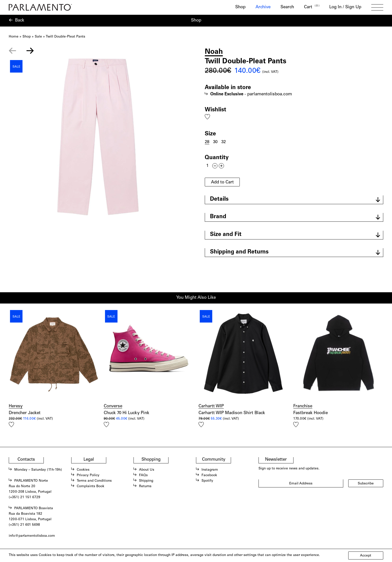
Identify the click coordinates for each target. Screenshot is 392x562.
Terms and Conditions (94, 481)
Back (20, 21)
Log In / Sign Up (345, 7)
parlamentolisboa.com (270, 94)
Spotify (207, 481)
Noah (214, 52)
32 (223, 142)
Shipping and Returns (239, 252)
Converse (113, 406)
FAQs (143, 475)
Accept (366, 556)
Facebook (209, 475)
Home (14, 37)
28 (207, 142)
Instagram (210, 470)
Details (219, 199)
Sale (38, 37)
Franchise (303, 406)
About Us (147, 470)
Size (210, 134)
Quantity (217, 158)
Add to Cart (222, 183)
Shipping (146, 481)
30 (215, 142)
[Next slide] (30, 51)
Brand (218, 217)
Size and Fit (226, 235)
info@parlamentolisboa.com (32, 536)
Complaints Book (90, 486)
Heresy (16, 406)
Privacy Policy (88, 475)
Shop (240, 7)
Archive (263, 7)
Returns (145, 486)
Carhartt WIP (211, 406)
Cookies (83, 470)
